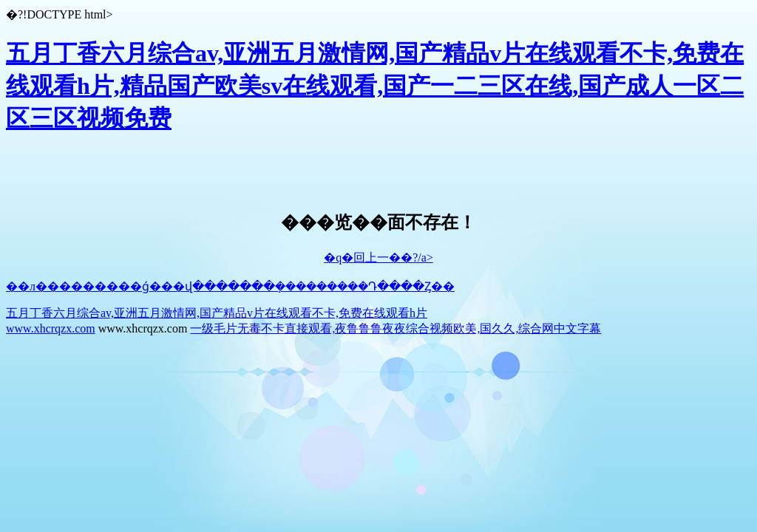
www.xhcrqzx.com (51, 328)
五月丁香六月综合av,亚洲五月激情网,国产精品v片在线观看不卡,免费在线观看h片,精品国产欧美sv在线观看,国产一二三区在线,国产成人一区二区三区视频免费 (375, 86)
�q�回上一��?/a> (378, 258)
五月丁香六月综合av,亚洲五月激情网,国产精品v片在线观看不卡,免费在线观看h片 (217, 313)
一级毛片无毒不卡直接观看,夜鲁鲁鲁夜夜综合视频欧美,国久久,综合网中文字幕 (396, 328)
